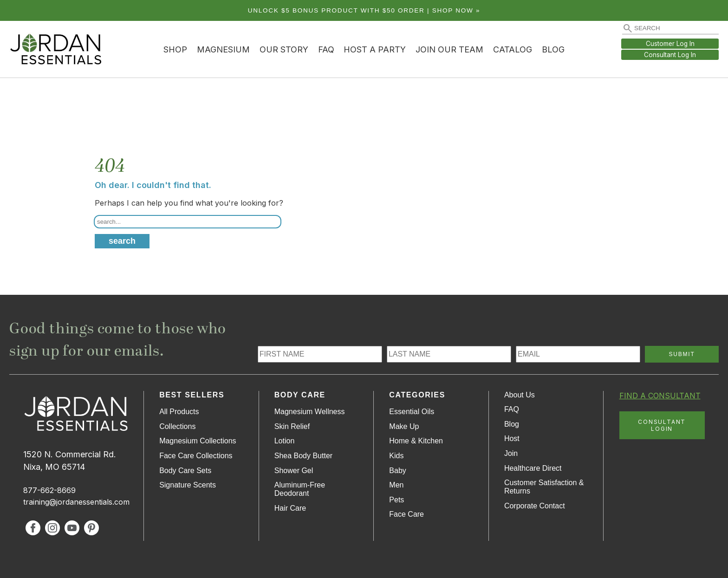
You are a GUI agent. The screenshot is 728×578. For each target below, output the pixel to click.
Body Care (300, 395)
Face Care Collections (196, 456)
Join (511, 453)
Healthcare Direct (533, 468)
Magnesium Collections (198, 441)
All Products (179, 412)
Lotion (285, 441)
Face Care (406, 514)
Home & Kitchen (416, 441)
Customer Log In (670, 44)
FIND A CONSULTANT (660, 396)
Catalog (513, 49)
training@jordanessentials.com (76, 502)
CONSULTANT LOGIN (662, 425)
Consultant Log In (670, 55)
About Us (520, 395)
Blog (553, 49)
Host (512, 438)
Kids (396, 456)
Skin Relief (292, 426)
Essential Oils (412, 412)
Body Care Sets (185, 471)
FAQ (326, 49)
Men (396, 485)
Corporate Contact (535, 506)
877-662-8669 (49, 490)
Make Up (404, 426)
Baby (397, 471)
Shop (175, 49)
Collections (177, 426)
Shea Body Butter (303, 456)
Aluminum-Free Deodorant (300, 489)
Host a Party (375, 49)
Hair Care (290, 508)
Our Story (284, 49)
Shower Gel (294, 471)
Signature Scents (188, 485)
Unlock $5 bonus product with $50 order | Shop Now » (364, 10)
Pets (396, 500)
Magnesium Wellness (310, 412)
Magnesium (223, 49)
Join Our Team (449, 49)
